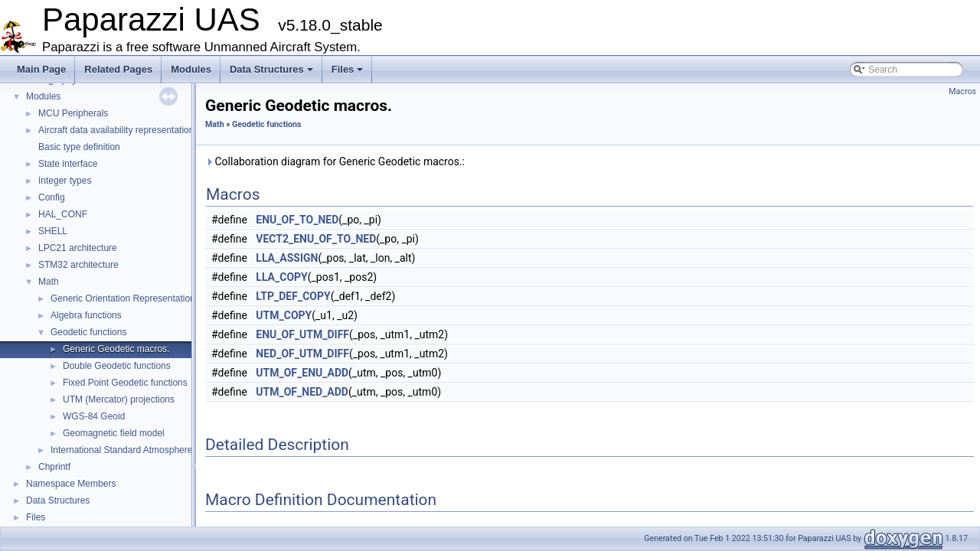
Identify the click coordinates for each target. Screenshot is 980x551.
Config (52, 197)
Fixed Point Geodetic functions (125, 383)
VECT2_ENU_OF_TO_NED (316, 239)
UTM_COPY (284, 315)
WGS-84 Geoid (94, 416)
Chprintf (54, 467)
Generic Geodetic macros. (116, 349)
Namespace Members (71, 484)
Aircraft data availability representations (118, 130)
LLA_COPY (281, 277)
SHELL (53, 231)
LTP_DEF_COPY (293, 296)
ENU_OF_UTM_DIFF (302, 334)
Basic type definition (79, 147)
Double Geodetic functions (117, 366)
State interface (68, 164)
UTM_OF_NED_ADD (302, 392)
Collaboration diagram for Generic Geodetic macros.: (335, 161)
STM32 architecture (78, 265)
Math (49, 282)
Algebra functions (86, 315)
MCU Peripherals (73, 113)
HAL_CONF (63, 214)
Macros (962, 91)
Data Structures (271, 69)
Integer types (65, 181)
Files (348, 69)
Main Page (41, 69)
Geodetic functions (88, 332)
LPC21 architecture (78, 248)
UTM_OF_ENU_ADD (302, 373)
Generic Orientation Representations (125, 298)
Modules (191, 69)
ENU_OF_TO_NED (297, 220)
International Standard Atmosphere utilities (137, 450)
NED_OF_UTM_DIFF (302, 354)
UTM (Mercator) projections (119, 399)
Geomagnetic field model (114, 433)
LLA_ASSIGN (287, 258)
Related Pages (118, 69)
